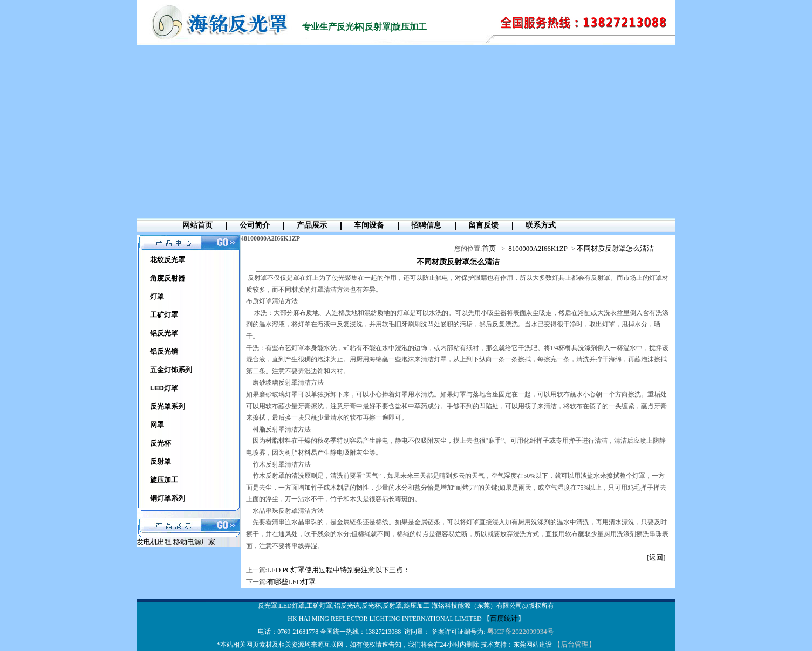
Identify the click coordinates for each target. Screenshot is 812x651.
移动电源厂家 (194, 542)
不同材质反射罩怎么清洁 (615, 248)
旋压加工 (164, 480)
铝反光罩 (164, 333)
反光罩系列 (168, 406)
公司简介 (255, 225)
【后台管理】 (575, 644)
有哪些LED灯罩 (291, 582)
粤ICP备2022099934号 (521, 631)
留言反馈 (483, 225)
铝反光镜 (164, 351)
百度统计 (504, 618)
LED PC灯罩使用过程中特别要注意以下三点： (339, 570)
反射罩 (161, 461)
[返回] (656, 557)
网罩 (157, 425)
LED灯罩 (164, 388)
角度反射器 (168, 278)
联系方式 (541, 225)
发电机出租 (155, 542)
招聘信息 (426, 225)
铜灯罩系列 (168, 498)
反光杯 (161, 443)
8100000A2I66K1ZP (538, 248)
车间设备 (369, 225)
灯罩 (157, 296)
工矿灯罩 (164, 315)
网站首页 (197, 225)
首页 (489, 248)
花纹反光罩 (168, 260)
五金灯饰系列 (171, 370)
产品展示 (312, 225)
